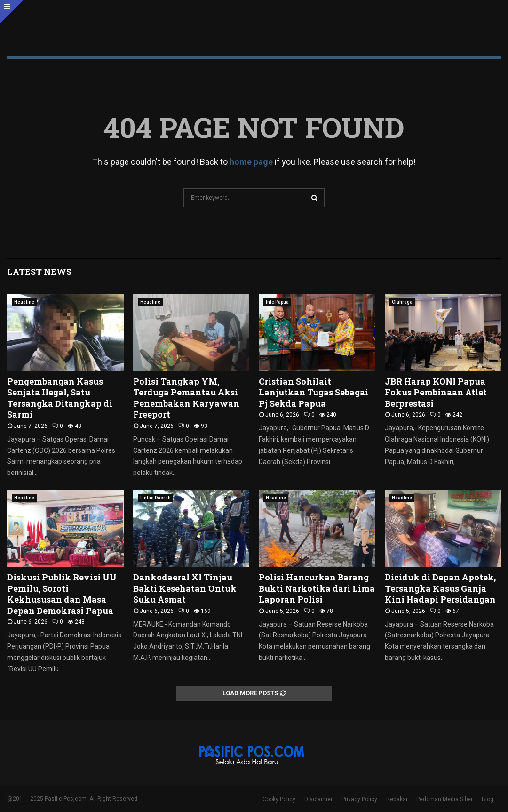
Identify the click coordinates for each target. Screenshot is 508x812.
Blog (488, 799)
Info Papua (277, 302)
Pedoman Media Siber (444, 799)
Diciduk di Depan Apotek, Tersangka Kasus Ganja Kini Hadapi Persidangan (440, 588)
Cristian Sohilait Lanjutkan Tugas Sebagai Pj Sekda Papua (314, 392)
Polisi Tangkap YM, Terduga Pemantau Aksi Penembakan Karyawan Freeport (186, 398)
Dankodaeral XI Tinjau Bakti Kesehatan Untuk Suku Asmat (185, 588)
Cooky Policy (279, 799)
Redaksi (397, 799)
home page (251, 162)
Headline (24, 302)
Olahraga (402, 302)
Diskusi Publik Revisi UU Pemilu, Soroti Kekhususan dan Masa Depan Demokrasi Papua (62, 594)
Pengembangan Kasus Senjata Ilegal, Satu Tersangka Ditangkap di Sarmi (60, 398)
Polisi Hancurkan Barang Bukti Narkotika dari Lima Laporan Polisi (317, 588)
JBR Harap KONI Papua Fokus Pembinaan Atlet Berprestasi (436, 392)
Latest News (39, 272)
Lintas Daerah (155, 498)
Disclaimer (318, 799)
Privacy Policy (359, 799)
